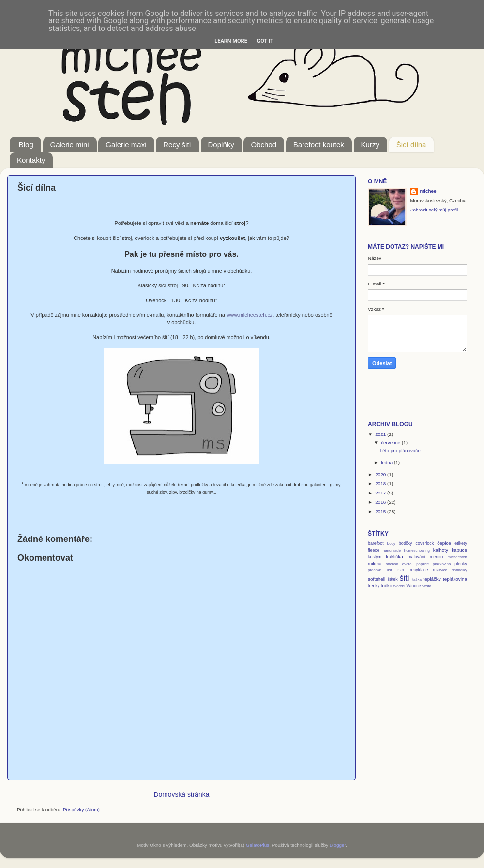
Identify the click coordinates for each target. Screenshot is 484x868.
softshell (377, 579)
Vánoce (413, 586)
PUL (401, 570)
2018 (381, 484)
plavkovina (442, 564)
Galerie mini (70, 144)
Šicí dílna (411, 144)
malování (416, 557)
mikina (375, 563)
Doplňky (221, 144)
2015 (381, 512)
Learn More (231, 41)
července (391, 442)
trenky (374, 586)
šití (405, 578)
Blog (26, 144)
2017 (381, 493)
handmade (392, 550)
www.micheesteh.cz (250, 315)
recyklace (419, 570)
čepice (444, 543)
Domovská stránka (182, 794)
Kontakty (31, 160)
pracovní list (380, 570)
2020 (381, 474)
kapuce (459, 550)
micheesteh (457, 557)
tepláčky (432, 579)
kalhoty (441, 550)
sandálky (460, 570)
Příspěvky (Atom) (81, 810)
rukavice (440, 570)
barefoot (376, 543)
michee (428, 191)
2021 (381, 434)
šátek (392, 579)
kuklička (395, 557)
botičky (406, 543)
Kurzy (370, 144)
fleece (374, 550)
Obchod (264, 144)
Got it (265, 41)
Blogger (338, 845)
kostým (375, 557)
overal (408, 564)
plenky (461, 564)
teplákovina (455, 579)
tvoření (399, 586)
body (391, 544)
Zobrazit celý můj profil (434, 210)
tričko (387, 586)
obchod (392, 564)
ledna (387, 462)
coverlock (425, 543)
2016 (381, 502)
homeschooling (417, 550)
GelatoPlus (257, 845)
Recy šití (177, 144)
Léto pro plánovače (400, 451)
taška (417, 579)
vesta (427, 586)
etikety (461, 543)
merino (436, 557)
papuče (423, 564)
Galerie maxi (126, 144)
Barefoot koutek (319, 144)
